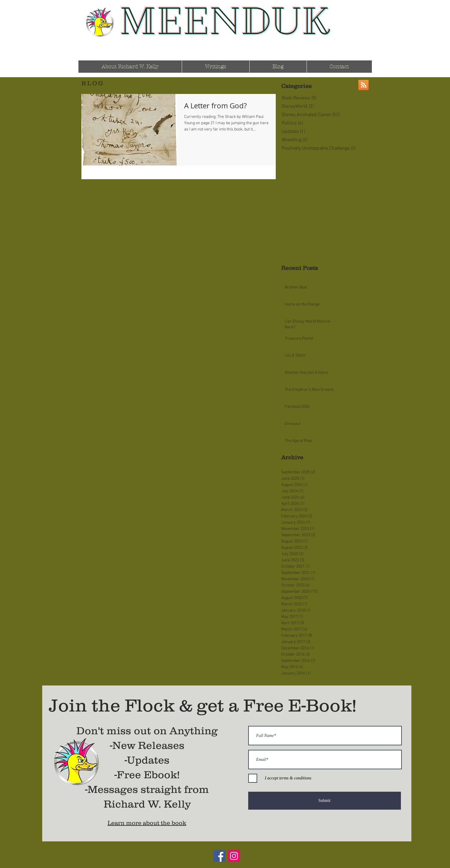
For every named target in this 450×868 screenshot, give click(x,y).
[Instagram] (234, 856)
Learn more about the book (147, 823)
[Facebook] (219, 856)
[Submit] (325, 801)
